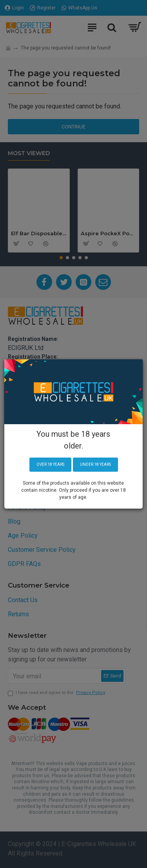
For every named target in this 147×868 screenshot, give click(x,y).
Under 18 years (95, 464)
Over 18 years (50, 464)
